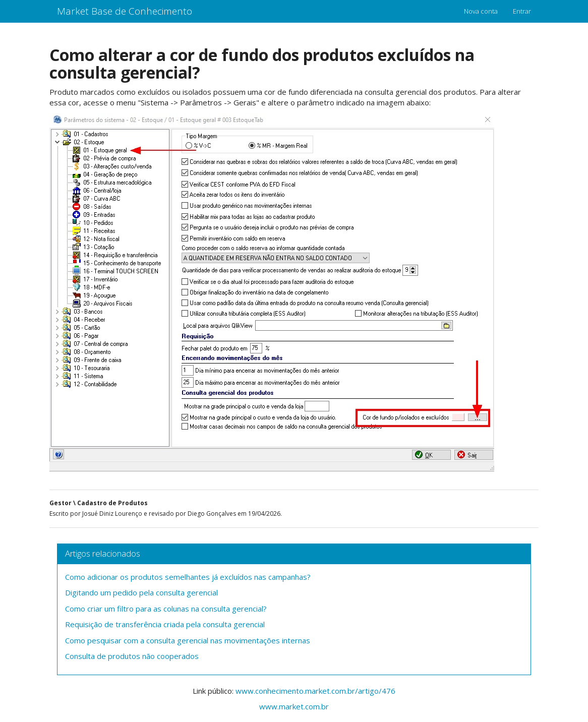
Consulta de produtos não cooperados (132, 656)
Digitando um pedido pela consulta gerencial (141, 592)
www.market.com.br (294, 706)
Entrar (522, 11)
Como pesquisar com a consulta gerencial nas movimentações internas (188, 640)
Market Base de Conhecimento (125, 11)
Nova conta (481, 11)
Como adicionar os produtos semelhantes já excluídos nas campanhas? (188, 577)
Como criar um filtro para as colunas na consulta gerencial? (166, 609)
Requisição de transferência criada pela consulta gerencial (165, 624)
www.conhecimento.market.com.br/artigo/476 (315, 691)
